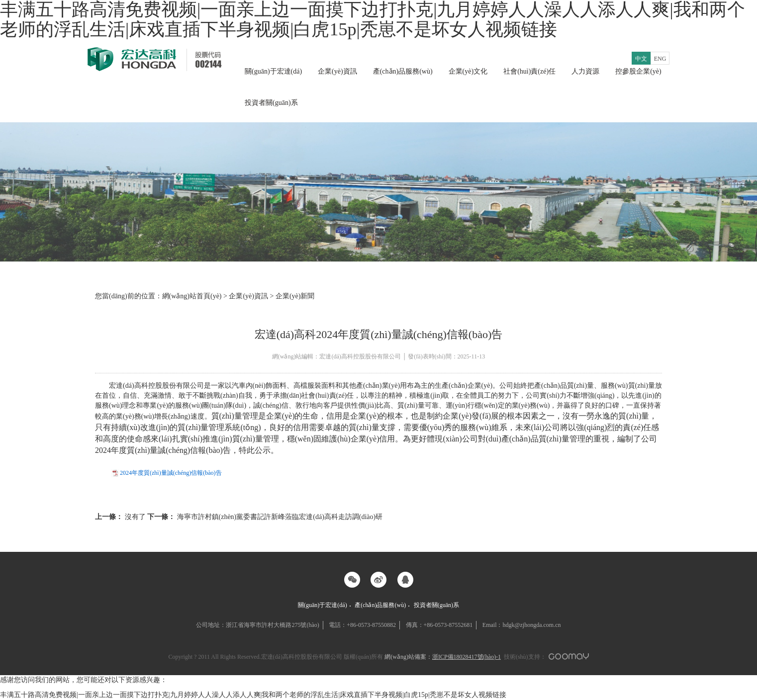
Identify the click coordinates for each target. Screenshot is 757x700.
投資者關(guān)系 (271, 103)
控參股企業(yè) (638, 71)
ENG (660, 59)
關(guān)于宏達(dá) (273, 71)
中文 (641, 59)
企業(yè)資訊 (337, 71)
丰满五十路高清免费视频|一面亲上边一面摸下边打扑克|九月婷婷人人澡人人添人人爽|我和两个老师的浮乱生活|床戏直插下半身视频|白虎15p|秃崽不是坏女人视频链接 (253, 695)
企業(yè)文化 (468, 71)
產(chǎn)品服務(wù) (403, 71)
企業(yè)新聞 (295, 296)
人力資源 (585, 71)
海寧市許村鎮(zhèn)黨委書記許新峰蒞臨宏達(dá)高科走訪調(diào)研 (265, 517)
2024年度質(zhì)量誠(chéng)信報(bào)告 (171, 473)
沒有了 (121, 517)
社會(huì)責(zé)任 (529, 71)
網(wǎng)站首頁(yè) (192, 296)
